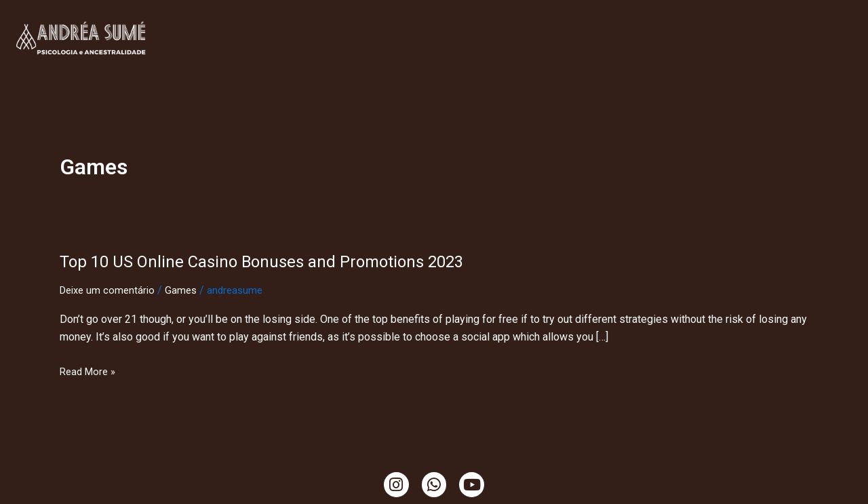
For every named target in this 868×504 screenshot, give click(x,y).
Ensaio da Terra (620, 22)
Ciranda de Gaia (547, 53)
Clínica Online (221, 22)
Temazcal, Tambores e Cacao (753, 22)
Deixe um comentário (110, 290)
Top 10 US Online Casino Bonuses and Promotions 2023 (279, 261)
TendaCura (402, 22)
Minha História (317, 22)
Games (187, 290)
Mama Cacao (456, 53)
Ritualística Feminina (505, 22)
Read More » (90, 372)
